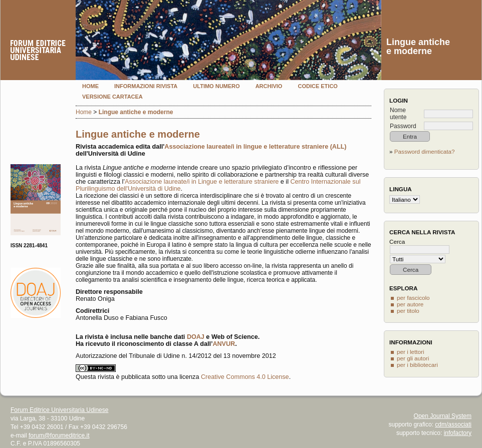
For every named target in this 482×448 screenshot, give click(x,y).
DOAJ (196, 337)
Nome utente (398, 114)
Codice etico (317, 86)
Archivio (269, 86)
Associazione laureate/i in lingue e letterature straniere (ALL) (255, 147)
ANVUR (224, 344)
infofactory (458, 433)
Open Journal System (443, 416)
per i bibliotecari (417, 365)
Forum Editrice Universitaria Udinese (59, 410)
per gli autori (413, 358)
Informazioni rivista (146, 86)
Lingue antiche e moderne (136, 112)
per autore (410, 304)
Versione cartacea (112, 97)
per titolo (408, 311)
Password (403, 126)
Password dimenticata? (425, 151)
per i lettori (411, 352)
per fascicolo (413, 298)
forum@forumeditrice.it (59, 435)
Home (90, 86)
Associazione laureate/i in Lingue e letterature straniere (202, 182)
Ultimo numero (216, 86)
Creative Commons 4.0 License (245, 377)
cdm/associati (453, 424)
